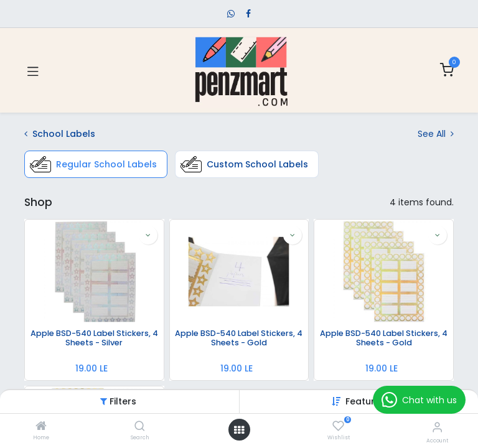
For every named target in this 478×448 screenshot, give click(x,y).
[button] (366, 401)
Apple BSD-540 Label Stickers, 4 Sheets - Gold (239, 338)
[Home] (41, 427)
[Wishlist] (338, 426)
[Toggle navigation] (33, 70)
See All (436, 134)
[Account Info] (437, 427)
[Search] (140, 427)
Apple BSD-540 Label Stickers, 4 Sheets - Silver (94, 338)
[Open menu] (239, 430)
